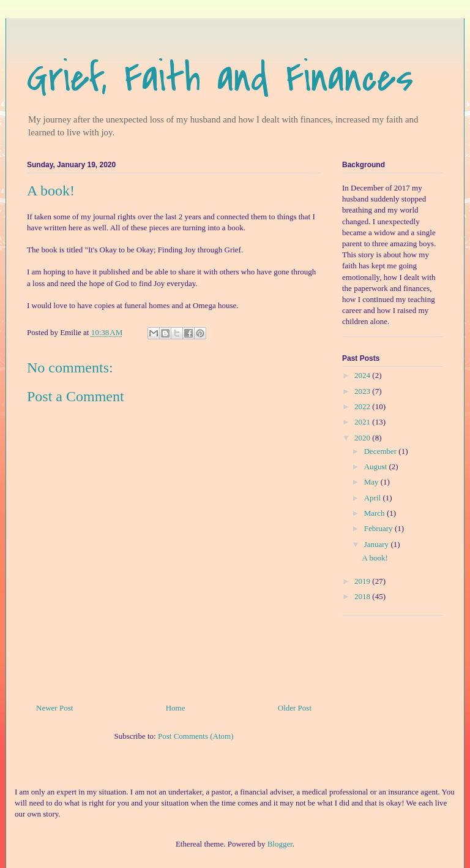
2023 (363, 391)
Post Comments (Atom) (196, 736)
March (375, 513)
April (374, 498)
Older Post (295, 708)
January (378, 544)
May (372, 482)
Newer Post (54, 708)
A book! (375, 558)
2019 (363, 581)
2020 (363, 438)
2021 (363, 422)
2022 (363, 406)
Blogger (280, 844)
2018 (363, 596)
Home (176, 708)
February (379, 528)
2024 (363, 375)
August (377, 466)
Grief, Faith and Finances (220, 78)
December (382, 451)
